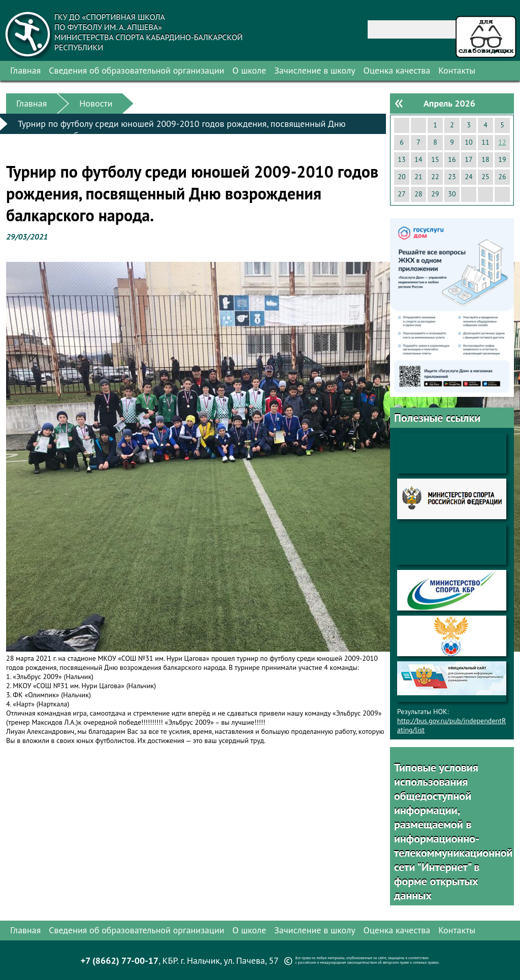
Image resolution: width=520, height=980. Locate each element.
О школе (250, 70)
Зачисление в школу (315, 70)
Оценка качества (397, 70)
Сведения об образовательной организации (136, 70)
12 (502, 142)
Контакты (457, 70)
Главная (25, 70)
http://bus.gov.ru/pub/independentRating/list (451, 725)
